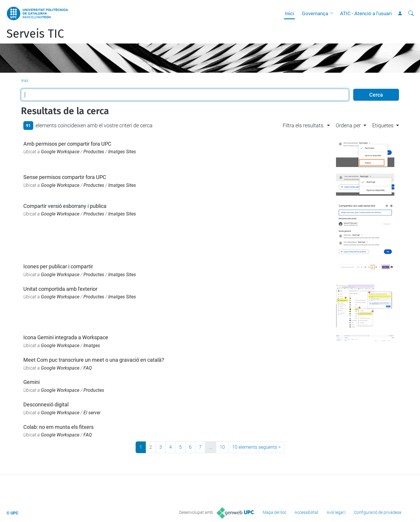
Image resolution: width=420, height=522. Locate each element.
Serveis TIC (35, 34)
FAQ (88, 368)
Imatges (92, 346)
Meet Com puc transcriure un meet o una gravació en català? (94, 360)
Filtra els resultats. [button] (303, 125)
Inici (289, 13)
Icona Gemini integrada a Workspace (66, 337)
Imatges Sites (122, 152)
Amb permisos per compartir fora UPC (67, 144)
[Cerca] (411, 13)
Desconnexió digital (46, 404)
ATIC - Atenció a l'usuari (366, 13)
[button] (333, 13)
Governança (315, 13)
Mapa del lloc (275, 512)
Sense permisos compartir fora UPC (65, 177)
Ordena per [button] (348, 125)
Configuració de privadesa (378, 512)
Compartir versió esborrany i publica (65, 206)
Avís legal (335, 512)
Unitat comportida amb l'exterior (60, 289)
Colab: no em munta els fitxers (58, 427)
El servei (92, 413)
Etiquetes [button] (383, 125)
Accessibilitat (307, 512)
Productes (94, 152)
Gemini (32, 382)
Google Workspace (60, 152)
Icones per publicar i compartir (58, 266)
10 (222, 447)
